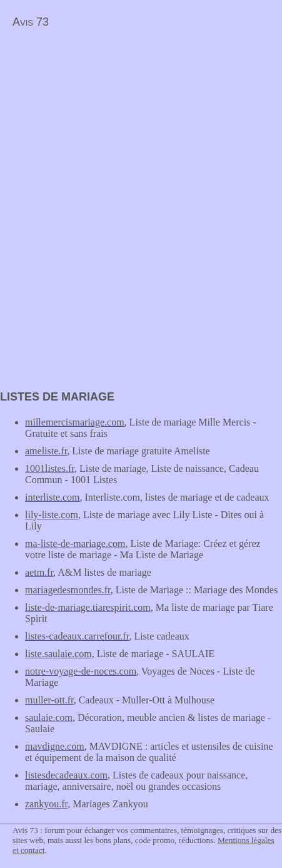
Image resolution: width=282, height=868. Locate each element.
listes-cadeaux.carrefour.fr (77, 636)
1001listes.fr (50, 468)
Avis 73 (31, 22)
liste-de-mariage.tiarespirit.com (88, 607)
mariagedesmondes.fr (68, 590)
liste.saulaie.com (58, 654)
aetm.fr (39, 572)
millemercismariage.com (75, 422)
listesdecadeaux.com (66, 775)
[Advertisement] (105, 123)
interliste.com (53, 497)
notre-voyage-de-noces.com (81, 671)
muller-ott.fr (49, 700)
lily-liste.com (52, 515)
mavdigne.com (55, 746)
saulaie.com (49, 717)
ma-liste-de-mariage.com (75, 544)
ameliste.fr (46, 451)
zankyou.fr (46, 804)
